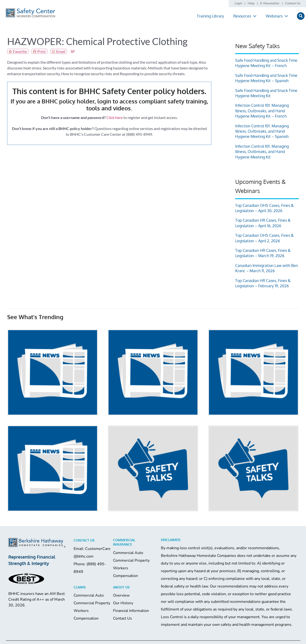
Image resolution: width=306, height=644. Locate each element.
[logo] (30, 10)
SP (73, 51)
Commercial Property (131, 560)
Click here (115, 117)
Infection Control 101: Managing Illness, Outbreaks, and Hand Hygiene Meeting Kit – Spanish (262, 131)
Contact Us (123, 618)
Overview (121, 595)
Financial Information (131, 611)
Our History (123, 603)
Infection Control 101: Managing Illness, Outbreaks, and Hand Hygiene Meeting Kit (262, 152)
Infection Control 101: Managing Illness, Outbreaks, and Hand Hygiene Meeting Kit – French (262, 111)
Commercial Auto (128, 553)
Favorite (20, 51)
